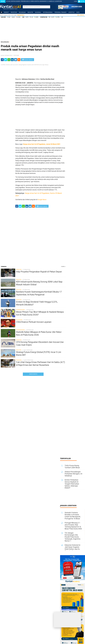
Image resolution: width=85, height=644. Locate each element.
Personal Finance (61, 12)
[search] (36, 7)
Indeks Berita (33, 374)
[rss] (19, 60)
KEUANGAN (5, 42)
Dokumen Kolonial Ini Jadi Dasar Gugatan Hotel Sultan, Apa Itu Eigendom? (72, 548)
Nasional (38, 12)
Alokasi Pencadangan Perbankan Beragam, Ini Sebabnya (73, 474)
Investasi (14, 12)
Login (76, 1)
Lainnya (81, 15)
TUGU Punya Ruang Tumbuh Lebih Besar (72, 467)
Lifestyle (71, 12)
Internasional (48, 12)
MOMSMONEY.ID (44, 1)
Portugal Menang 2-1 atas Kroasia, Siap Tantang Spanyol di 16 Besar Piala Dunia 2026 (73, 526)
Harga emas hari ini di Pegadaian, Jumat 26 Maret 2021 (42, 144)
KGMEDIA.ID (51, 1)
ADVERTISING (59, 1)
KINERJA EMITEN (35, 1)
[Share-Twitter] (6, 60)
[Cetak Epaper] (70, 9)
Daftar (82, 1)
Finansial (19, 360)
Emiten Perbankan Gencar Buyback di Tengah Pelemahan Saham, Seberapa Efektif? (72, 484)
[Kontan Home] (1, 12)
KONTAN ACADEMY (16, 1)
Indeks (63, 266)
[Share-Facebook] (2, 60)
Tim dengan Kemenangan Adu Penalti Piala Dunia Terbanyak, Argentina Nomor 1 (72, 537)
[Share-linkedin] (12, 60)
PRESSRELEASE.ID (25, 1)
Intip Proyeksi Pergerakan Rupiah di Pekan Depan (39, 272)
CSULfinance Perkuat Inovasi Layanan (34, 322)
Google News (42, 200)
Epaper (3, 1)
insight (6, 12)
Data (78, 12)
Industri (30, 12)
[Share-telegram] (16, 60)
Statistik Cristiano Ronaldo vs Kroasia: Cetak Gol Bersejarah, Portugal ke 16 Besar (73, 516)
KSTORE (8, 1)
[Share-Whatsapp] (9, 60)
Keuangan (22, 12)
